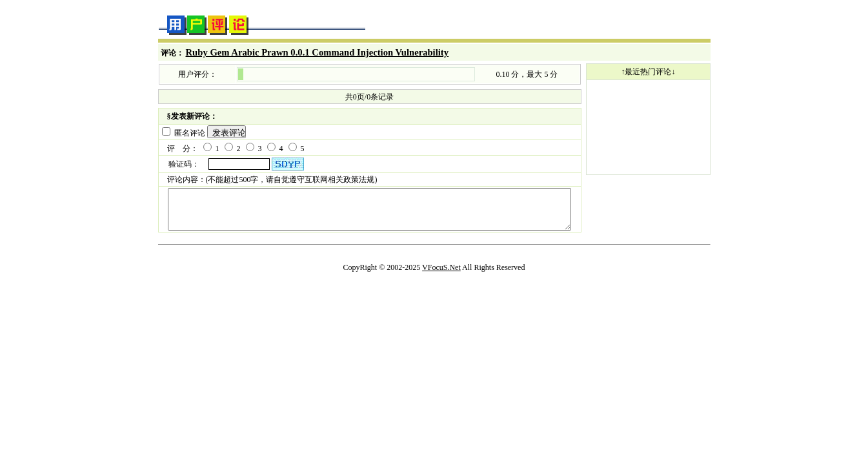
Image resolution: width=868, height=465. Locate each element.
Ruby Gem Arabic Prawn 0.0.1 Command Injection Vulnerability (318, 52)
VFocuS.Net (441, 274)
